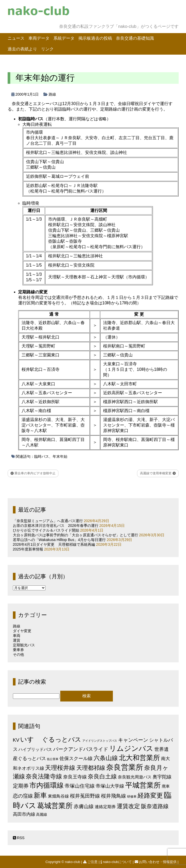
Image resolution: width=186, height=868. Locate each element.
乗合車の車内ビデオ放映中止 (33, 473)
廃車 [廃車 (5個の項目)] (166, 786)
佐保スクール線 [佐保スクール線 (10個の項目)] (76, 758)
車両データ (39, 38)
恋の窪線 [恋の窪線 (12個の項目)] (23, 796)
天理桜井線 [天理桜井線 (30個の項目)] (60, 768)
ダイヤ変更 (22, 631)
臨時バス (42, 456)
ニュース (16, 38)
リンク (47, 49)
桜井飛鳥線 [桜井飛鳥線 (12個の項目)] (114, 796)
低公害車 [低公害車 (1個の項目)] (53, 759)
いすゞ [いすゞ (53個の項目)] (31, 739)
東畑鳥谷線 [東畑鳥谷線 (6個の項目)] (58, 796)
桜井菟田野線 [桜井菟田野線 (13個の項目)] (85, 796)
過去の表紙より (22, 49)
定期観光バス (24, 645)
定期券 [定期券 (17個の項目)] (21, 786)
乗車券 (18, 650)
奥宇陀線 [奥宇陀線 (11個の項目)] (162, 777)
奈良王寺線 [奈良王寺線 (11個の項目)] (75, 777)
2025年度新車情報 (28, 549)
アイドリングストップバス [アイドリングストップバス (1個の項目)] (100, 741)
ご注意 (91, 862)
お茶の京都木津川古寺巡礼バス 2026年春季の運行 (56, 526)
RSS (19, 838)
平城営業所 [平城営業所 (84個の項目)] (143, 785)
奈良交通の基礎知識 (135, 38)
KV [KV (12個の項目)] (16, 740)
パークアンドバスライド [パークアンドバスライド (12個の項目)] (81, 749)
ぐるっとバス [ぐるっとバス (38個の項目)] (62, 740)
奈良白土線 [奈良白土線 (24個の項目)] (102, 776)
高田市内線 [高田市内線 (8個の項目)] (24, 814)
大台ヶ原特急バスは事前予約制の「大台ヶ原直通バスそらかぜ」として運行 (76, 535)
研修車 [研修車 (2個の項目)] (132, 797)
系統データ (64, 38)
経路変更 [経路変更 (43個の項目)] (150, 795)
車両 (17, 636)
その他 (18, 654)
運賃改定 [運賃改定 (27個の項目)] (128, 806)
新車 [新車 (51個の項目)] (40, 795)
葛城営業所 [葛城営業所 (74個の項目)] (55, 806)
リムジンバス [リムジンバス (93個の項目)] (131, 748)
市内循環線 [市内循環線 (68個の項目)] (47, 785)
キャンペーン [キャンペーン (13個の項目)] (133, 740)
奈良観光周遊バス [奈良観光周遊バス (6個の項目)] (135, 777)
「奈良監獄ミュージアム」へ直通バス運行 (48, 521)
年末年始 (60, 456)
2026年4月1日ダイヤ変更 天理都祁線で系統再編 (54, 544)
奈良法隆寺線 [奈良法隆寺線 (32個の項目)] (44, 776)
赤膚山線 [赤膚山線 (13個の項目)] (84, 806)
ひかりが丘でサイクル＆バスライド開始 (46, 530)
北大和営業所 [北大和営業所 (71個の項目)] (139, 758)
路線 (52, 94)
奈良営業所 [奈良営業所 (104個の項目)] (125, 767)
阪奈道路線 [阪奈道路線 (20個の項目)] (155, 806)
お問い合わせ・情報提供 (156, 862)
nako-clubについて (117, 862)
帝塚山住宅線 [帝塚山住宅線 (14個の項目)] (80, 786)
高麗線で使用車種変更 (158, 473)
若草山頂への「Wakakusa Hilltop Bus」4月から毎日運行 (59, 540)
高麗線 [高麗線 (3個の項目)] (42, 815)
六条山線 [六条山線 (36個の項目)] (106, 758)
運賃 (17, 640)
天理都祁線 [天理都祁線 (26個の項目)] (91, 768)
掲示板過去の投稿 (95, 38)
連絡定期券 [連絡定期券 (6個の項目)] (105, 807)
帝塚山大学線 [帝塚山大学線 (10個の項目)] (110, 786)
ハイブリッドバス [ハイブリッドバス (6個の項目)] (35, 749)
